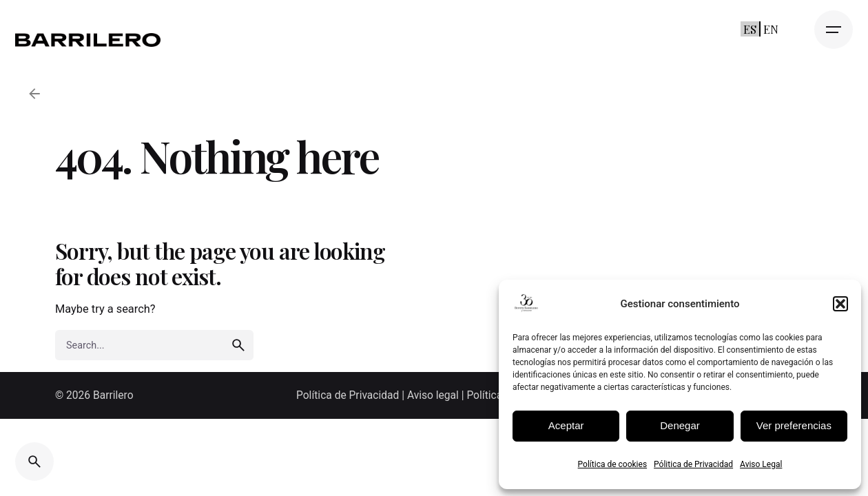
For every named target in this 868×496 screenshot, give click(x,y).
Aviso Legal (761, 464)
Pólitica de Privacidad (693, 464)
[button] (840, 304)
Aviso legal (433, 395)
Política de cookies (613, 464)
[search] (238, 345)
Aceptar (566, 425)
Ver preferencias (794, 425)
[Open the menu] (834, 30)
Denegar (680, 425)
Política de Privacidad (349, 395)
